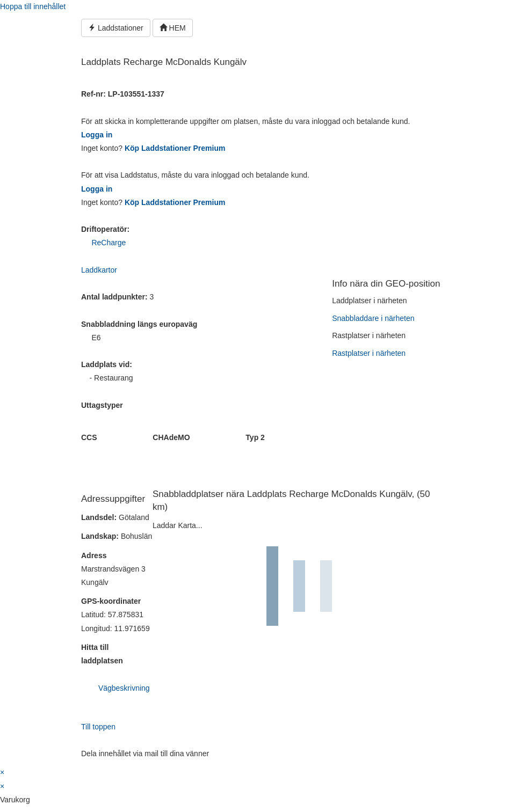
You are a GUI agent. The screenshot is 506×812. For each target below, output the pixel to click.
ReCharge (109, 243)
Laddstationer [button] (116, 28)
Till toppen (98, 727)
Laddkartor (99, 270)
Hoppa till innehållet (33, 6)
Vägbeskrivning (124, 688)
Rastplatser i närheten (369, 353)
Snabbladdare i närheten (373, 318)
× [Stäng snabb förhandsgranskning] (2, 772)
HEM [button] (173, 28)
